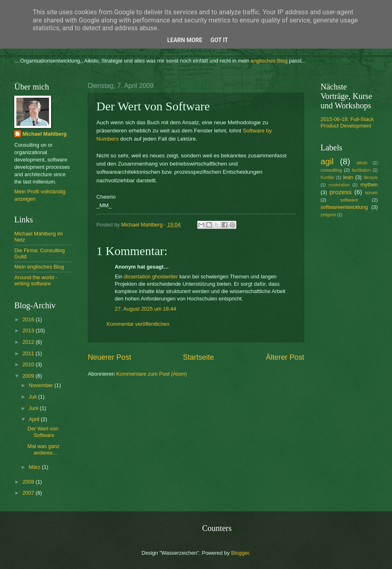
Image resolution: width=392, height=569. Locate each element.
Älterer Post (285, 357)
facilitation (361, 170)
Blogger (240, 553)
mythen (369, 185)
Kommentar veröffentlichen (138, 324)
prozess (341, 192)
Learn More (185, 40)
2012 (29, 342)
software (349, 200)
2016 (29, 319)
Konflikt (327, 178)
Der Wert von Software (43, 432)
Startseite (198, 357)
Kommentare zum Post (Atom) (151, 374)
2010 (29, 364)
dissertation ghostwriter (151, 277)
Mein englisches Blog (39, 267)
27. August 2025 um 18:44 (145, 309)
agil (327, 161)
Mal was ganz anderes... (43, 449)
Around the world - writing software (36, 280)
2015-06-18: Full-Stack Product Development (347, 122)
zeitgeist (328, 215)
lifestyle (371, 178)
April (35, 419)
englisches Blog (269, 61)
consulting (331, 170)
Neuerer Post (109, 357)
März (35, 467)
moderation (339, 185)
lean (348, 177)
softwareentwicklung (344, 207)
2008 (29, 482)
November (41, 385)
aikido (362, 163)
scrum (371, 193)
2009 (29, 376)
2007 (29, 493)
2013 (29, 330)
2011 (29, 353)
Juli (33, 397)
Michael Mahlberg (45, 134)
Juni (34, 408)
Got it (219, 40)
